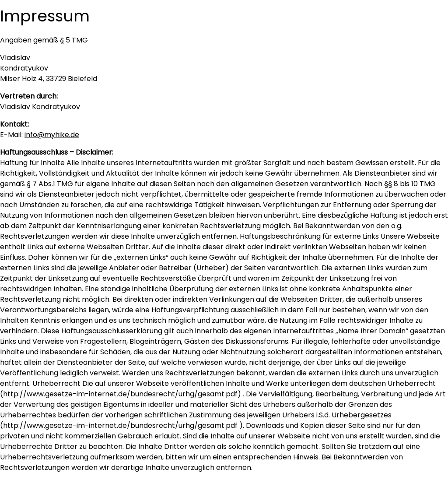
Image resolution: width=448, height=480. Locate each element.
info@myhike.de (52, 135)
